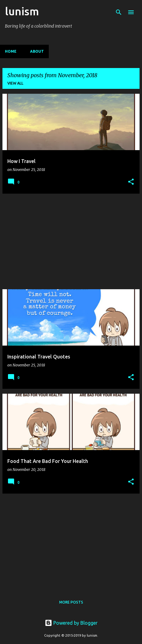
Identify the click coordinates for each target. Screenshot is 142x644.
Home (11, 51)
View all (15, 83)
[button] (131, 182)
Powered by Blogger (71, 623)
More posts (71, 602)
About (37, 51)
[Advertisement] (71, 241)
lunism (22, 11)
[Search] (119, 12)
